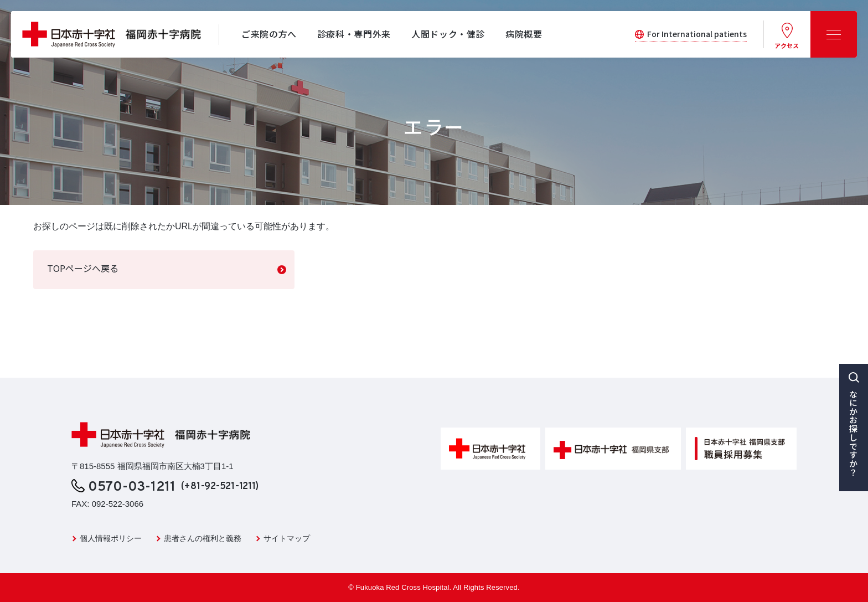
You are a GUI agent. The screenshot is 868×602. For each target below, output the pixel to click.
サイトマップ (287, 538)
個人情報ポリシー (111, 538)
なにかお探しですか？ (854, 433)
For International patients (697, 34)
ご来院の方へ (269, 34)
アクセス (787, 45)
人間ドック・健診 (448, 34)
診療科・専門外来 (354, 34)
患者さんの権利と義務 (203, 538)
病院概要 (524, 34)
